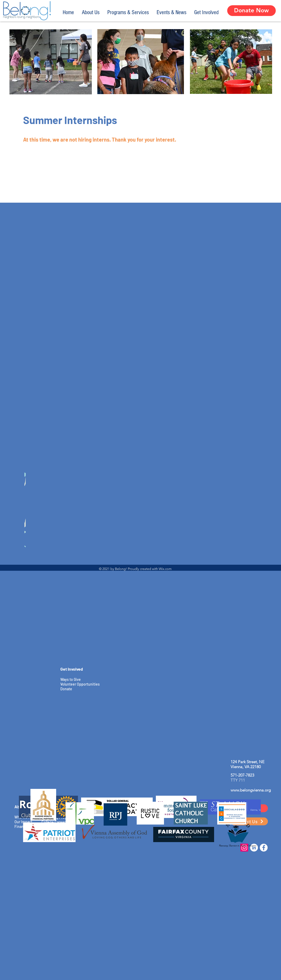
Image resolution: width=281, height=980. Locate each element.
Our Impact (23, 822)
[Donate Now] (251, 11)
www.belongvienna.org (251, 790)
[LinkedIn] (254, 848)
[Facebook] (264, 848)
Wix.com (165, 569)
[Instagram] (244, 848)
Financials (23, 826)
